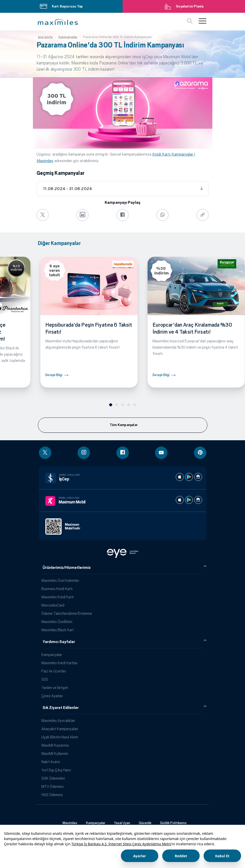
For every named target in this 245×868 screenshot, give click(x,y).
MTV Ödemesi (52, 786)
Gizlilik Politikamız (173, 823)
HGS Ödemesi (52, 795)
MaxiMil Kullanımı (55, 754)
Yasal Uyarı (122, 823)
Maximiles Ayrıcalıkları (58, 721)
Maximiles (70, 823)
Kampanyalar (52, 655)
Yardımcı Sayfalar (59, 642)
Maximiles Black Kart (58, 630)
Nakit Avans (51, 762)
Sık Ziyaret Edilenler (61, 708)
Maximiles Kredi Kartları (59, 663)
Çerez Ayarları (52, 696)
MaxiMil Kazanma (55, 745)
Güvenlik (145, 823)
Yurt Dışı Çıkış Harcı (56, 770)
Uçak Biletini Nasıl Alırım (60, 737)
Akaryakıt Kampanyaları (60, 729)
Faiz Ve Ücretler (54, 671)
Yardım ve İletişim (55, 688)
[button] (58, 22)
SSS (45, 679)
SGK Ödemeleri (53, 778)
